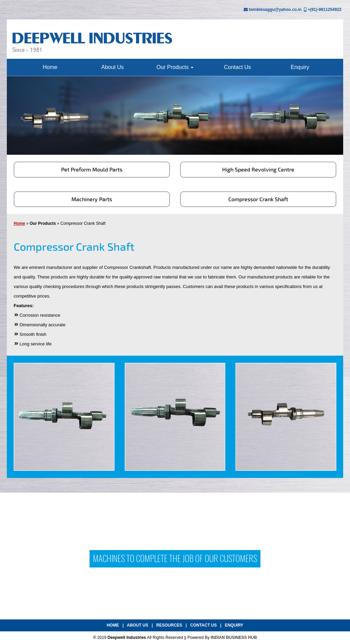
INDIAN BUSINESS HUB (234, 638)
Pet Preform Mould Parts (92, 169)
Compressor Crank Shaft (258, 199)
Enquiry (300, 67)
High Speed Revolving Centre (258, 169)
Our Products (175, 67)
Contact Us (237, 67)
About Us (112, 67)
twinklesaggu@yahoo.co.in (275, 10)
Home (50, 67)
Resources (169, 625)
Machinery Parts (92, 199)
